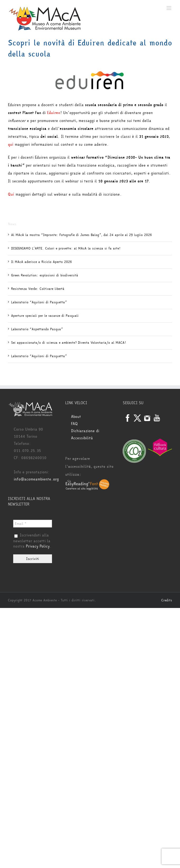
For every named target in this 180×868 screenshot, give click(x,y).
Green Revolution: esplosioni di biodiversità (45, 275)
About (76, 417)
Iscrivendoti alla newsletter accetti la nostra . (32, 541)
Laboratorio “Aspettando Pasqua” (37, 329)
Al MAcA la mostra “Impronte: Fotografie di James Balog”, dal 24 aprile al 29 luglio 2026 (81, 235)
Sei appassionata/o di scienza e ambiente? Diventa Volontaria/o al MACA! (68, 343)
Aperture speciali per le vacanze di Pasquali (45, 316)
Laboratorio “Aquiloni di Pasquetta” (39, 302)
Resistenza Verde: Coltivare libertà (38, 289)
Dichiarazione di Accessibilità (85, 435)
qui (11, 145)
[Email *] (33, 524)
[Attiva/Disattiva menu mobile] (169, 8)
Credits (167, 600)
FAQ (74, 424)
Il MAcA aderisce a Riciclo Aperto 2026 (41, 262)
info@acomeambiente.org (36, 479)
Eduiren (54, 113)
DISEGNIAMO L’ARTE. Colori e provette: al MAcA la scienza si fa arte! (66, 248)
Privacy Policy (38, 546)
